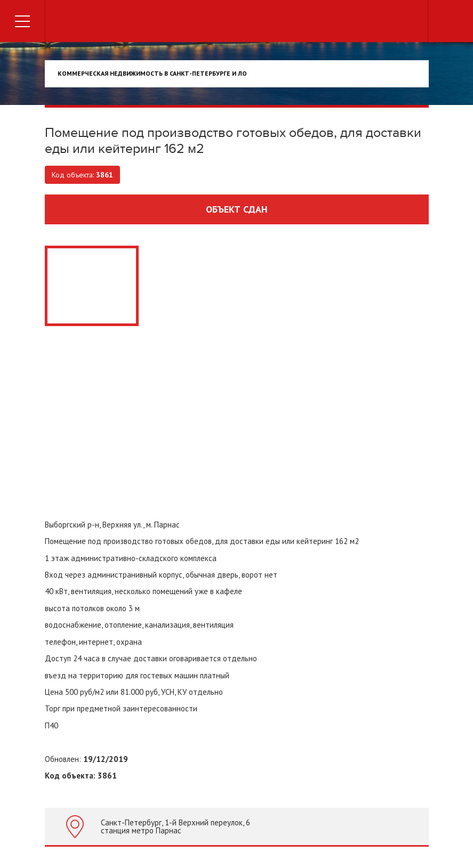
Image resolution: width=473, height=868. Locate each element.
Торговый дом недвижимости (237, 23)
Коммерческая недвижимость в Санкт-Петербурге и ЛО (152, 73)
